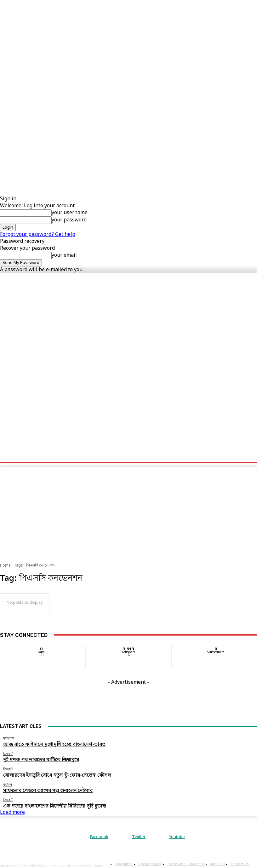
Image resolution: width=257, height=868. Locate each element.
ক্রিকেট (8, 753)
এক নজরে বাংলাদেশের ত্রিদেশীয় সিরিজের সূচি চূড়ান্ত (41, 801)
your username (70, 213)
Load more (12, 807)
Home (5, 566)
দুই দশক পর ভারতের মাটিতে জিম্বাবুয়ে (31, 758)
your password (69, 220)
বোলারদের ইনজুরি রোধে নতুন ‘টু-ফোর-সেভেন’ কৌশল (44, 772)
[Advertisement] (121, 44)
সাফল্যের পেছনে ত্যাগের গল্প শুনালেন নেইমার (37, 786)
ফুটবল (8, 781)
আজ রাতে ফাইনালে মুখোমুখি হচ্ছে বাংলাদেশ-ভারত (41, 744)
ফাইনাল (9, 738)
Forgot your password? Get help (38, 235)
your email (64, 255)
